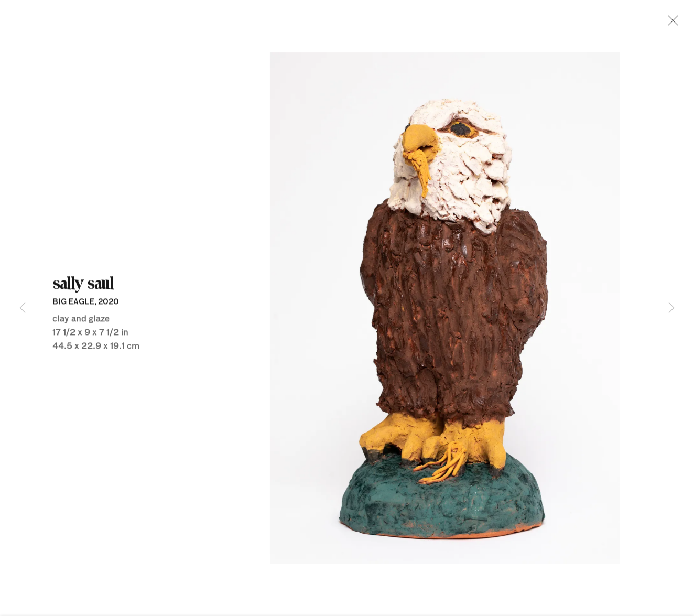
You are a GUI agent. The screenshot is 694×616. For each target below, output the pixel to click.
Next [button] (671, 308)
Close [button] (671, 24)
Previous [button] (23, 308)
